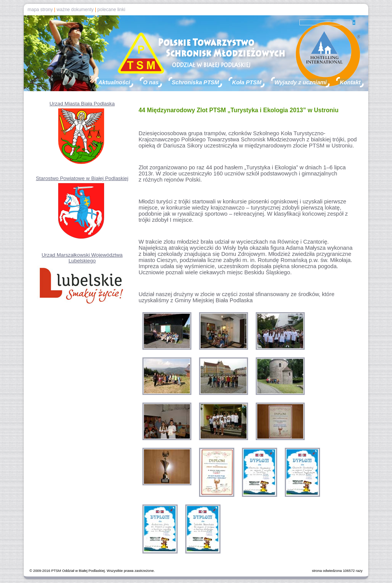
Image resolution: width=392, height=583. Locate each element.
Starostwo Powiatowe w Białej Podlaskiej (82, 178)
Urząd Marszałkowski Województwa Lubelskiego (82, 258)
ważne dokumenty (75, 10)
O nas (151, 82)
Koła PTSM (247, 82)
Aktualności (114, 82)
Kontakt (350, 82)
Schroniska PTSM (196, 82)
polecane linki (111, 10)
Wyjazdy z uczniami (301, 82)
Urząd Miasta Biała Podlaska (82, 104)
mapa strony (40, 10)
